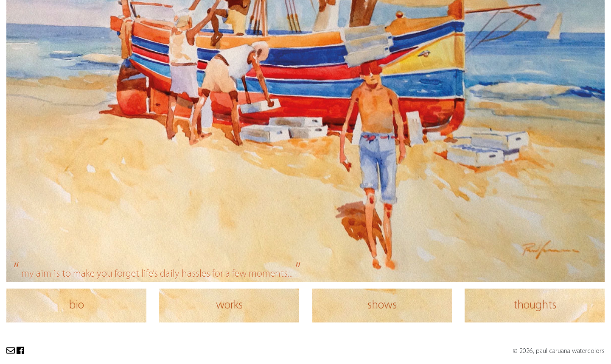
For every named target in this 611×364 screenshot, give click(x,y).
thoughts (535, 306)
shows (382, 306)
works (229, 306)
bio (77, 306)
